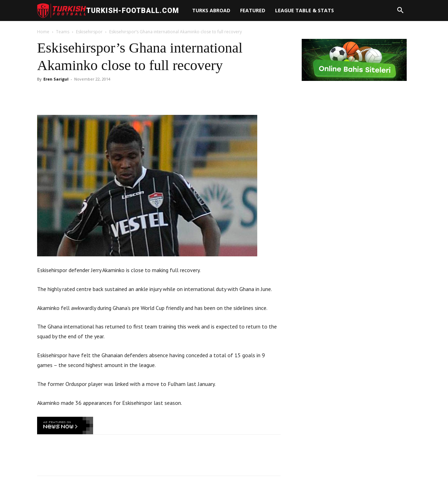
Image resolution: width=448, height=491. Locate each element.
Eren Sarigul (56, 79)
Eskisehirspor (89, 32)
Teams (63, 32)
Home (43, 32)
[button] (400, 11)
